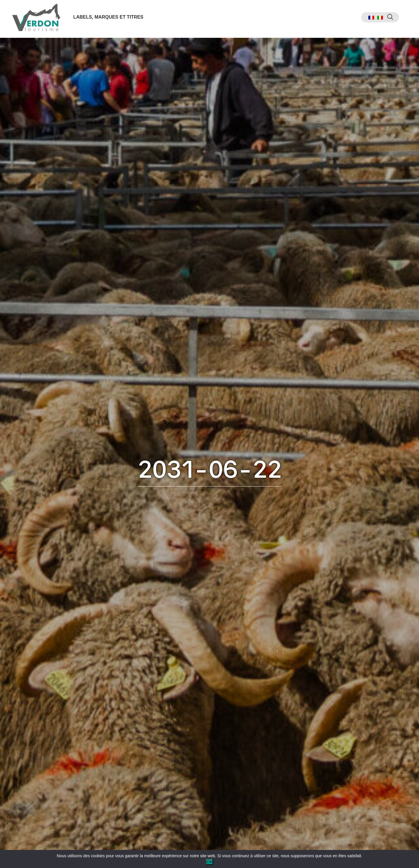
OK (210, 862)
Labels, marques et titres (109, 18)
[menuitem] (368, 19)
